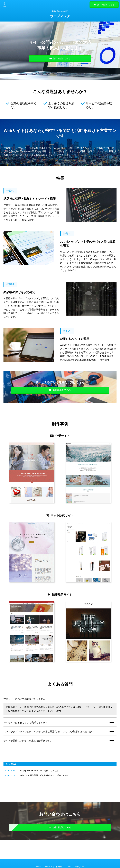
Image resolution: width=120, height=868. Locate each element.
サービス (49, 847)
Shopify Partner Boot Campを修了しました (39, 770)
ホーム (39, 847)
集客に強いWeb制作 (60, 859)
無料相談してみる (104, 4)
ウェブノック (60, 16)
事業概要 (59, 847)
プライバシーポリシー (75, 847)
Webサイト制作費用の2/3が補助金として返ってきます (44, 775)
